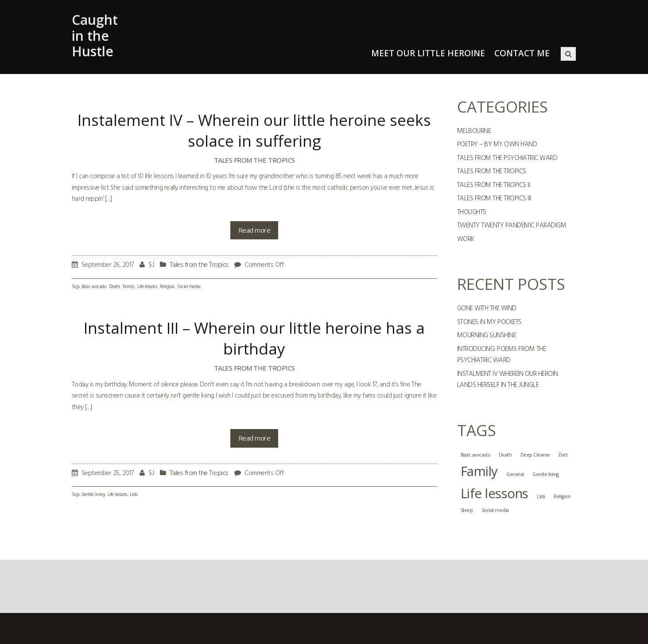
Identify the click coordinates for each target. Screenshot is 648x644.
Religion (167, 287)
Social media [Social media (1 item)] (495, 510)
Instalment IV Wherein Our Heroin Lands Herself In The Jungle (508, 380)
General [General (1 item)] (515, 474)
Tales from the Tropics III (494, 199)
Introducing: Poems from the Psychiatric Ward (502, 355)
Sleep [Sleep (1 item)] (467, 510)
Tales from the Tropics (254, 160)
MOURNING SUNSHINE (487, 336)
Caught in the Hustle (95, 35)
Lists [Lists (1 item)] (541, 496)
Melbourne (474, 131)
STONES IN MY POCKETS (489, 322)
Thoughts (472, 212)
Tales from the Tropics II (494, 185)
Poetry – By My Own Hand (497, 144)
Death (114, 287)
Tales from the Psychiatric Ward (507, 158)
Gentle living (93, 495)
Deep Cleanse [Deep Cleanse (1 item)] (535, 455)
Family (129, 287)
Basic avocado (94, 287)
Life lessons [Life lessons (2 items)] (495, 493)
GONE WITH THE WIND (487, 308)
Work (466, 239)
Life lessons (147, 287)
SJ (151, 265)
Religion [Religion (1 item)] (562, 496)
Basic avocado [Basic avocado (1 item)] (475, 455)
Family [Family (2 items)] (479, 471)
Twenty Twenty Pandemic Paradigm (512, 226)
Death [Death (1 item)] (505, 455)
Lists (134, 495)
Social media (189, 287)
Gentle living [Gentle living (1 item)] (545, 474)
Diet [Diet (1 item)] (563, 455)
